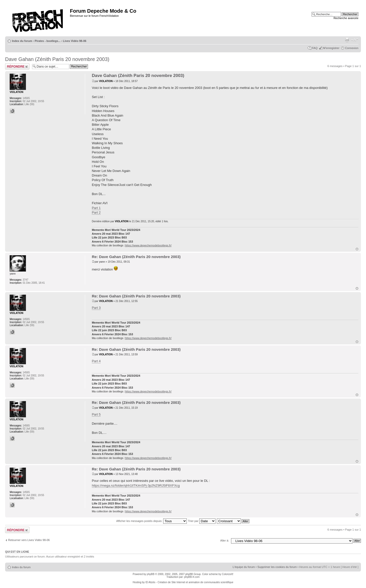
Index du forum (22, 41)
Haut (357, 249)
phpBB (151, 574)
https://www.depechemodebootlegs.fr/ (148, 245)
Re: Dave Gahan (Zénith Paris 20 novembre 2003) (136, 257)
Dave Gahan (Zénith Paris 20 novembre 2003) (57, 59)
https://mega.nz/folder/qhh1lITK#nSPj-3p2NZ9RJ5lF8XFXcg (136, 486)
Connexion (352, 48)
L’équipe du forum (244, 567)
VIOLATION (106, 81)
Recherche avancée (346, 18)
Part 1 (96, 208)
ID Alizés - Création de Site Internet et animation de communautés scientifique (189, 582)
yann (102, 262)
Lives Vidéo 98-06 (75, 41)
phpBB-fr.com (192, 577)
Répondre (17, 66)
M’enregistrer (331, 48)
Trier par (202, 521)
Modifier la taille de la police (355, 40)
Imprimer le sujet (347, 40)
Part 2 (96, 212)
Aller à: (225, 541)
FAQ (315, 48)
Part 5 (96, 414)
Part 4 (96, 361)
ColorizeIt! (228, 574)
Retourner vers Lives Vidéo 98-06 (29, 540)
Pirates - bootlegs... (47, 41)
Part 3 (96, 308)
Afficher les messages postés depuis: (151, 521)
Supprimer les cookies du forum (277, 567)
